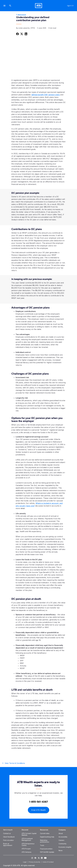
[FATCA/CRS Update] (47, 852)
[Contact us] (7, 833)
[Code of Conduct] (48, 862)
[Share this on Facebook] (17, 34)
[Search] (10, 6)
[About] (61, 833)
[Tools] (42, 845)
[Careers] (61, 840)
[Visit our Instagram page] (32, 858)
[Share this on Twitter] (21, 34)
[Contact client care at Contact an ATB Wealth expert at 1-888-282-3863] (38, 802)
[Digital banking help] (47, 837)
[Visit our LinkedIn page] (42, 858)
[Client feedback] (9, 837)
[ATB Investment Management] (27, 839)
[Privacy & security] (35, 862)
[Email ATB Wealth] (38, 810)
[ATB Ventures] (27, 852)
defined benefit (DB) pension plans (46, 95)
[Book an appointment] (8, 844)
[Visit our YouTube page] (45, 858)
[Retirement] (38, 15)
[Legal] (25, 862)
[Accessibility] (63, 837)
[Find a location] (8, 840)
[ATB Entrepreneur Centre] (28, 844)
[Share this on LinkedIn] (26, 34)
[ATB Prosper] (26, 849)
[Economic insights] (65, 847)
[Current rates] (45, 833)
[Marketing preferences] (45, 841)
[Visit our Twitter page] (38, 858)
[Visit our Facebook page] (35, 858)
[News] (61, 850)
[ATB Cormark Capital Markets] (29, 834)
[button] (4, 6)
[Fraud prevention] (46, 849)
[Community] (62, 844)
